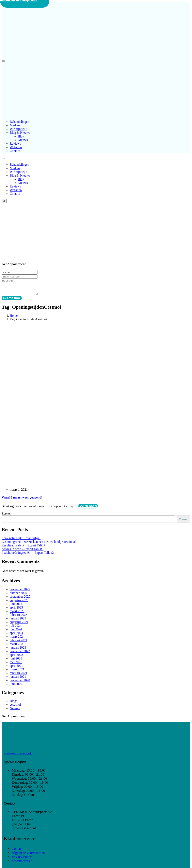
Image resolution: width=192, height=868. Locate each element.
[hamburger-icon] (3, 159)
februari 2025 (19, 618)
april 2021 (16, 669)
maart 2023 (17, 647)
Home (14, 319)
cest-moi (15, 708)
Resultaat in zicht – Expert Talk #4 (24, 548)
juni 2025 (16, 607)
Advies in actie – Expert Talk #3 (23, 552)
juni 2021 (16, 661)
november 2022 (20, 654)
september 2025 (20, 600)
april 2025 (16, 610)
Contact (15, 151)
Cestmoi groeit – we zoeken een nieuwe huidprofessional (39, 545)
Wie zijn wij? (18, 129)
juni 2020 (16, 687)
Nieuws (23, 140)
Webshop (16, 147)
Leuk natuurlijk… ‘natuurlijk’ (21, 541)
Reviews (15, 143)
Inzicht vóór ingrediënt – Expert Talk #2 (28, 556)
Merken (15, 125)
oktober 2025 (18, 596)
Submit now (12, 301)
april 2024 (16, 636)
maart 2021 (17, 672)
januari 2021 (18, 680)
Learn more (88, 509)
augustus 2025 (19, 603)
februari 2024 (19, 643)
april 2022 (16, 658)
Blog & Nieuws (20, 133)
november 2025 (20, 592)
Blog (21, 136)
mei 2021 (16, 665)
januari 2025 (18, 621)
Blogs (13, 704)
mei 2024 (16, 632)
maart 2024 (17, 640)
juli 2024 (15, 629)
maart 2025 (17, 614)
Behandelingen (19, 122)
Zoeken (6, 517)
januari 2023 (18, 650)
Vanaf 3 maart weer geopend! (22, 500)
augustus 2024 (19, 625)
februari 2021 (19, 676)
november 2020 (20, 683)
